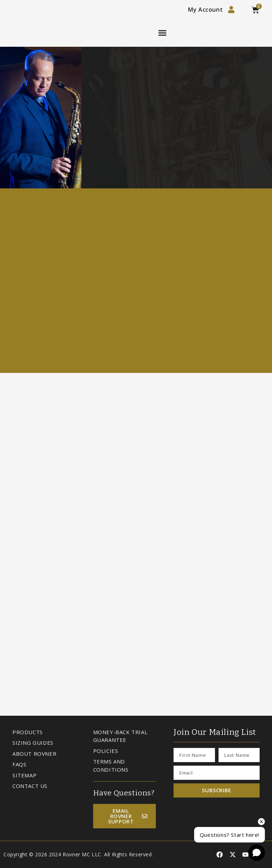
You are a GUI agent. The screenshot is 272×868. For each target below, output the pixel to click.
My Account (205, 10)
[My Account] (231, 10)
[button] (163, 33)
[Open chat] (257, 853)
